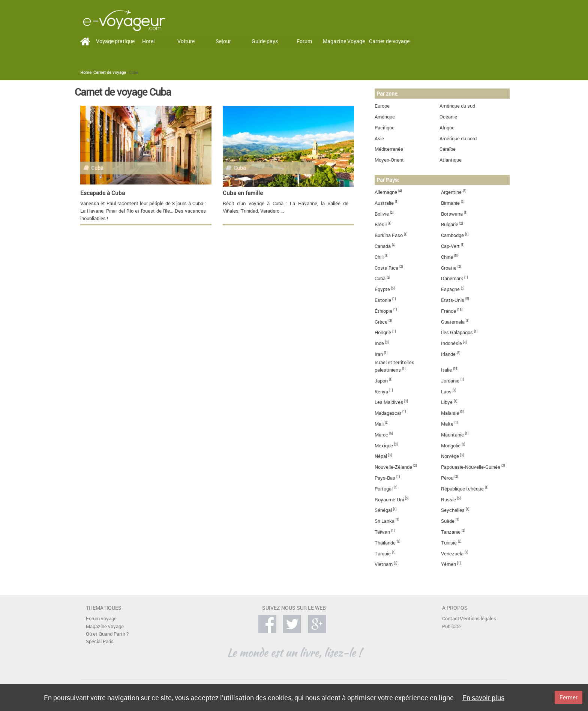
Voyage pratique (115, 41)
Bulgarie (450, 224)
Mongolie (451, 446)
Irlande (448, 354)
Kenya (381, 392)
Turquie (383, 554)
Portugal (384, 489)
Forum (304, 41)
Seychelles (453, 510)
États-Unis (453, 300)
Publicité (451, 626)
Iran (379, 354)
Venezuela (452, 554)
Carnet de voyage (389, 41)
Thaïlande (385, 543)
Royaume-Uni (389, 500)
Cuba (380, 278)
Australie (384, 203)
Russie (448, 500)
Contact (451, 619)
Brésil (381, 224)
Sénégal (383, 510)
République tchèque (462, 489)
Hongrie (383, 332)
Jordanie (450, 381)
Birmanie (450, 203)
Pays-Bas (385, 478)
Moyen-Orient (389, 160)
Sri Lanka (385, 521)
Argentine (451, 192)
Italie (446, 370)
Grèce (381, 322)
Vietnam (384, 564)
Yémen (448, 564)
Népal (381, 456)
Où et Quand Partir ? (107, 634)
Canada (383, 246)
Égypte (382, 289)
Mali (379, 424)
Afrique (447, 128)
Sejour (223, 41)
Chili (379, 257)
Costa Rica (386, 268)
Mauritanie (452, 435)
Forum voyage (101, 619)
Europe (382, 106)
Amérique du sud (457, 106)
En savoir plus (483, 697)
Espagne (450, 289)
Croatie (449, 268)
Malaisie (450, 413)
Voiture (186, 41)
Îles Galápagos (457, 332)
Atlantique (451, 160)
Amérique (385, 117)
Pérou (447, 478)
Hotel (148, 41)
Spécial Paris (100, 641)
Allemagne (386, 192)
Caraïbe (448, 149)
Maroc (381, 435)
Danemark (452, 278)
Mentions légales (478, 619)
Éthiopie (383, 311)
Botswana (452, 214)
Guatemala (453, 322)
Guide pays (265, 41)
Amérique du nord (458, 139)
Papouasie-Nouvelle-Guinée (471, 467)
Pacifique (385, 128)
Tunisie (449, 543)
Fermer (568, 697)
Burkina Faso (389, 235)
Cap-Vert (450, 246)
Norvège (450, 456)
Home (86, 72)
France (448, 311)
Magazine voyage (105, 626)
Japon (381, 381)
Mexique (384, 446)
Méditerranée (389, 149)
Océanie (448, 117)
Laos (446, 392)
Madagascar (388, 413)
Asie (379, 139)
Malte (447, 424)
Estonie (383, 300)
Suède (448, 521)
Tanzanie (451, 532)
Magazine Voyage (344, 41)
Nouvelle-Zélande (393, 467)
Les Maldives (389, 402)
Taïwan (382, 532)
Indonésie (451, 343)
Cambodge (452, 235)
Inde (379, 343)
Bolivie (382, 214)
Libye (447, 402)
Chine (447, 257)
